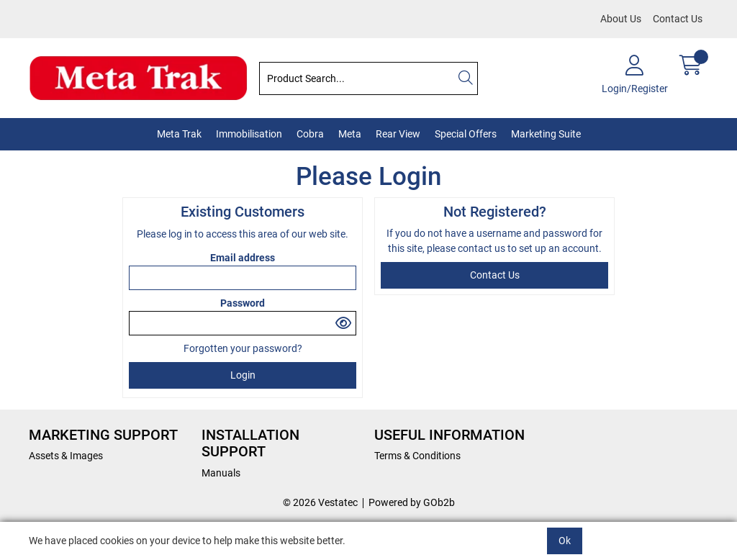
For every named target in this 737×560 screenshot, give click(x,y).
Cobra (310, 134)
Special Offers (466, 134)
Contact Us (678, 19)
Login (243, 375)
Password (243, 303)
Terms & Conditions (417, 456)
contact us (483, 248)
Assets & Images (66, 456)
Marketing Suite (546, 134)
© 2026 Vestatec (320, 502)
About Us (621, 19)
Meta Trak (179, 134)
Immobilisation (249, 134)
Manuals (221, 473)
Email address (243, 258)
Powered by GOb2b (412, 502)
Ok (565, 541)
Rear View (398, 134)
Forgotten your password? (243, 348)
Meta (350, 134)
